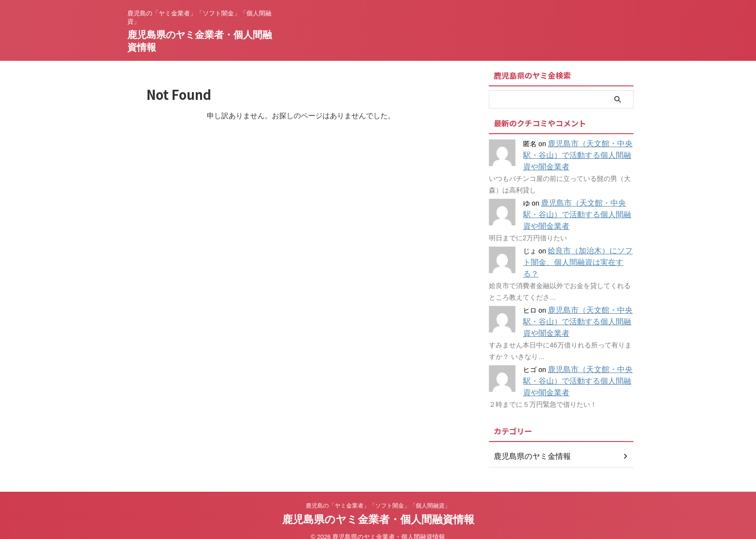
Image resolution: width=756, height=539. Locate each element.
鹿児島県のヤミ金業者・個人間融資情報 (378, 508)
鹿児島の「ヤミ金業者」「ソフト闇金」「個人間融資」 (378, 494)
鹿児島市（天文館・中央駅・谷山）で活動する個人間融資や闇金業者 (576, 155)
